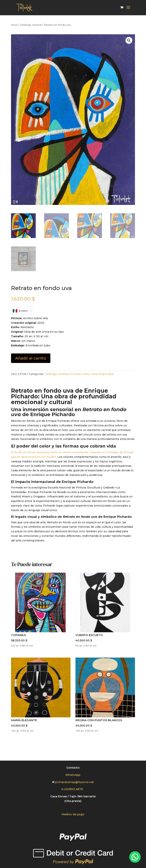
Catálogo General (31, 25)
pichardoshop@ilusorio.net (75, 782)
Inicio (14, 25)
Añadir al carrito (31, 358)
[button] (129, 40)
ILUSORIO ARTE (73, 789)
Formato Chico (80, 374)
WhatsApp (73, 775)
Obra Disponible (102, 374)
